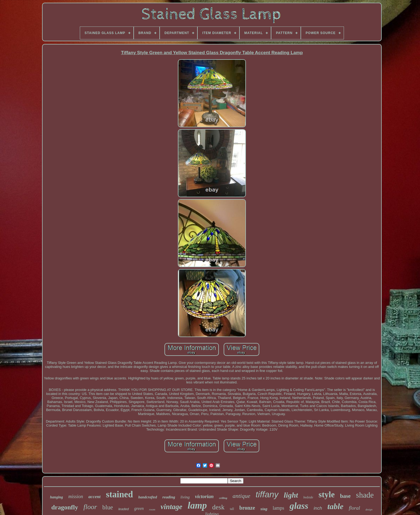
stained (119, 494)
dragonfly (65, 507)
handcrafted (148, 497)
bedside (308, 497)
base (345, 496)
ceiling (223, 498)
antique (241, 496)
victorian (204, 496)
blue (108, 507)
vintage (171, 507)
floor (90, 507)
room (152, 509)
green (139, 508)
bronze (247, 508)
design (369, 510)
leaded (124, 509)
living (185, 497)
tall (232, 509)
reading (169, 497)
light (291, 495)
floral (354, 508)
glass (299, 506)
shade (365, 495)
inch (318, 508)
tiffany (267, 494)
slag (264, 509)
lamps (278, 508)
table (335, 506)
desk (218, 507)
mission (76, 497)
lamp (197, 505)
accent (94, 497)
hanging (57, 497)
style (327, 495)
